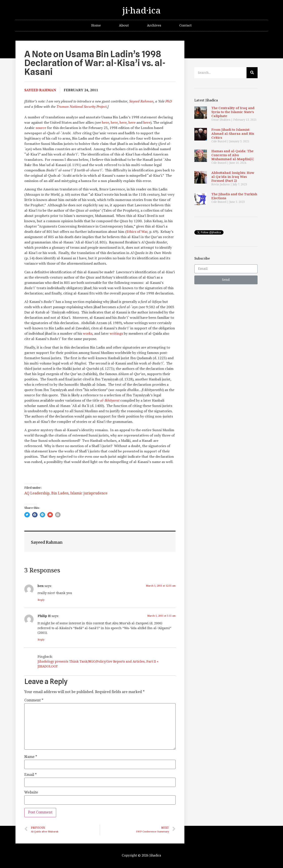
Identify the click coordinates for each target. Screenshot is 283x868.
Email (31, 775)
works (88, 333)
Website (31, 793)
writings (116, 333)
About (124, 26)
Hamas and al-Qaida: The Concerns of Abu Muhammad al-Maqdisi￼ (232, 155)
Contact (185, 26)
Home (96, 26)
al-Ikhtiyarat (110, 400)
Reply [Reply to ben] (41, 600)
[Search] (252, 73)
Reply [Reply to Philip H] (41, 640)
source (41, 128)
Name (31, 757)
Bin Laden (60, 493)
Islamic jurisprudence (89, 493)
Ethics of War (137, 232)
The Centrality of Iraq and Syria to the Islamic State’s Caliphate (233, 112)
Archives (154, 26)
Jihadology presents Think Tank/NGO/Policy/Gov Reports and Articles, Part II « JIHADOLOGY (98, 664)
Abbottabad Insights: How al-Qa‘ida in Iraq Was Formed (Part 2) (233, 177)
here (105, 122)
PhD (169, 101)
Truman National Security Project (81, 106)
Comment (34, 701)
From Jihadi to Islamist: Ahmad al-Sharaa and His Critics (233, 134)
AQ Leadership (37, 493)
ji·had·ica (141, 11)
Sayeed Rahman (141, 101)
